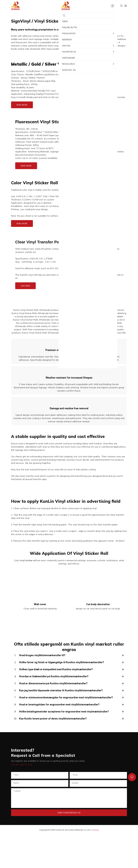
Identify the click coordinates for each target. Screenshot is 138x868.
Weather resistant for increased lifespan (69, 394)
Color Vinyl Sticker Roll (34, 183)
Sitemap (95, 863)
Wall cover (40, 638)
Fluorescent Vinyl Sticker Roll (45, 122)
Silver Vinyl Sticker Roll (69, 64)
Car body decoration (98, 638)
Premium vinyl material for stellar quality (69, 356)
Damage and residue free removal (69, 436)
